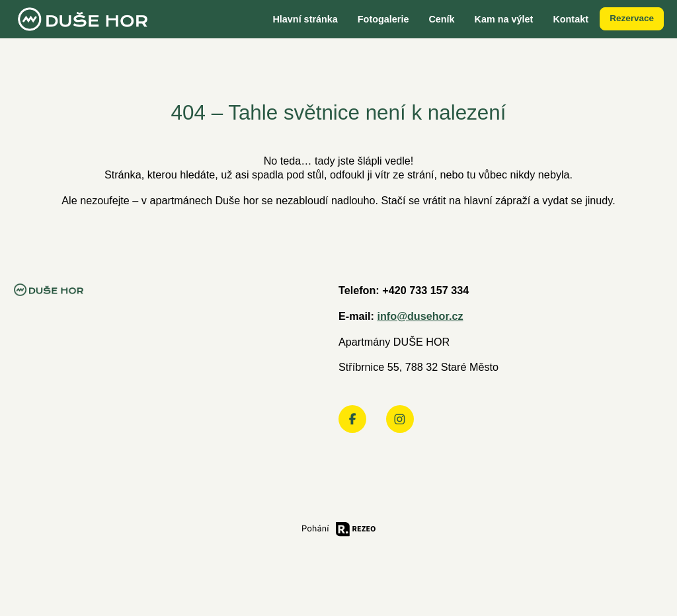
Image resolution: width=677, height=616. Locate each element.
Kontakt (571, 19)
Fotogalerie (383, 19)
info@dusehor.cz (420, 316)
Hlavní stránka (305, 19)
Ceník (441, 19)
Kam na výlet (504, 19)
